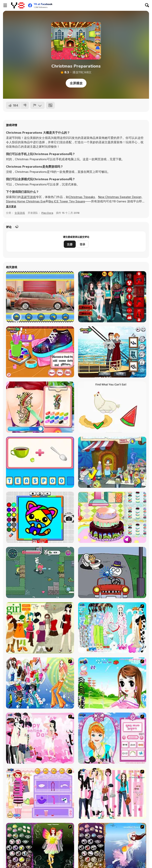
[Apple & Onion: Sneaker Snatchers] (40, 572)
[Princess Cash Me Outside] (112, 297)
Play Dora (47, 213)
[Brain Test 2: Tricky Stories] (112, 407)
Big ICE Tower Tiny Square (67, 201)
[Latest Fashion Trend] (40, 683)
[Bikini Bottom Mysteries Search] (112, 462)
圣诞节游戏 (28, 197)
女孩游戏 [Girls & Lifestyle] (20, 213)
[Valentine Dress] (40, 738)
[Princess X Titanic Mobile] (112, 352)
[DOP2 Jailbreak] (112, 572)
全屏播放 (76, 83)
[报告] (37, 105)
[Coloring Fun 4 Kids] (40, 517)
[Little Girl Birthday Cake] (112, 517)
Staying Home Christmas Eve (26, 201)
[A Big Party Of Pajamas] (112, 628)
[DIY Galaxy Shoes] (40, 352)
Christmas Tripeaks (82, 197)
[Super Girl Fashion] (40, 628)
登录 (82, 244)
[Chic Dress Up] (112, 793)
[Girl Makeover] (40, 793)
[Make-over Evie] (112, 738)
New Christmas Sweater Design (120, 197)
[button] (11, 206)
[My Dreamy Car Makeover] (40, 297)
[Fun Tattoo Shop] (40, 407)
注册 (70, 244)
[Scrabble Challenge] (40, 462)
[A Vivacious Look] (112, 683)
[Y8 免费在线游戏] (18, 5)
